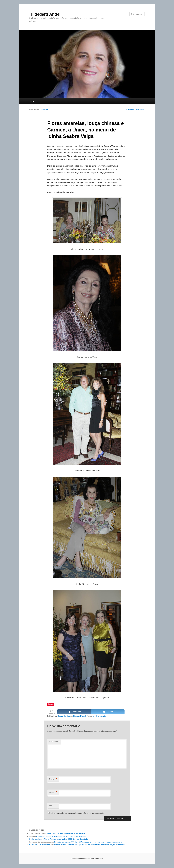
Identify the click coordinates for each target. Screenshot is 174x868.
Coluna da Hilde (64, 716)
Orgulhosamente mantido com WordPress (87, 859)
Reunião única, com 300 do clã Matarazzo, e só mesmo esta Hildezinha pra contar (88, 842)
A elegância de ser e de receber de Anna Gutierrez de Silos (61, 836)
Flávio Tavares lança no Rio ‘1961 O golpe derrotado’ (66, 839)
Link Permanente (99, 716)
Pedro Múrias (35, 839)
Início (32, 101)
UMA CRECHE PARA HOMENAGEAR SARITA (66, 833)
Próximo (140, 109)
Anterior (130, 109)
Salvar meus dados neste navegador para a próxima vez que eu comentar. (77, 813)
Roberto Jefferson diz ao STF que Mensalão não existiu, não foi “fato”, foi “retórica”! (89, 845)
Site (51, 806)
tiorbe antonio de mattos (40, 845)
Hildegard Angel (45, 14)
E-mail (53, 792)
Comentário (54, 742)
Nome (53, 779)
